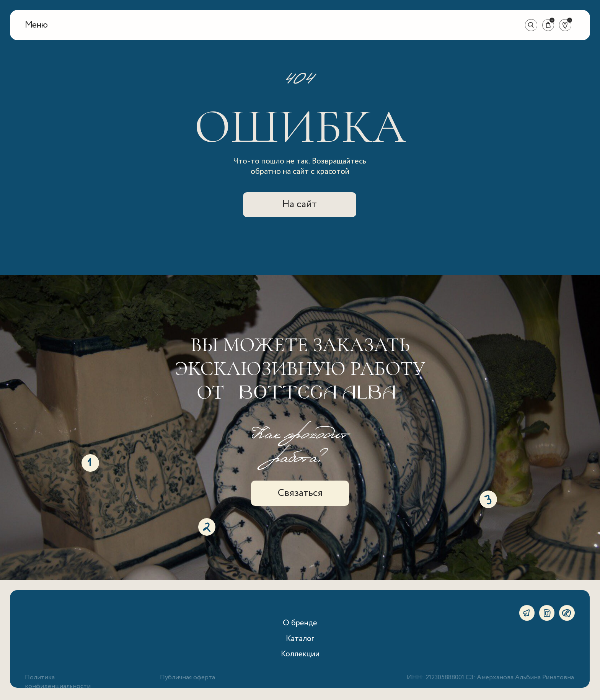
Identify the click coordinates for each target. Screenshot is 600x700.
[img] (300, 25)
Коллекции (300, 654)
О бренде (300, 623)
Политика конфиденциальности (58, 682)
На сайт (299, 204)
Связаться (300, 493)
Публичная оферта (187, 678)
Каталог (300, 639)
